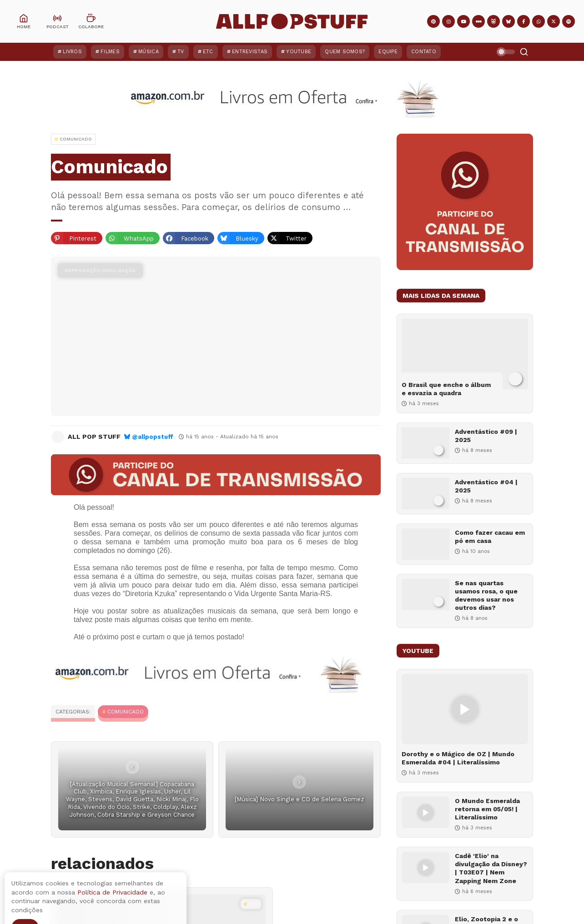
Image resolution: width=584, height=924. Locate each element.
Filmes (110, 52)
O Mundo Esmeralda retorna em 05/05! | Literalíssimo (487, 809)
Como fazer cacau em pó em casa (490, 537)
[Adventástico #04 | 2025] (425, 494)
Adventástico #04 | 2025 (486, 486)
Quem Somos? (345, 52)
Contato (424, 52)
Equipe (388, 52)
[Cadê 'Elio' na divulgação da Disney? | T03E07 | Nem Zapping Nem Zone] (425, 867)
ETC (208, 52)
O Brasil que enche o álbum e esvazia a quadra (446, 389)
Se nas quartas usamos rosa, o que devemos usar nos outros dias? (486, 595)
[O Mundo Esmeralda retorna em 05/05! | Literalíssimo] (425, 812)
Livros (72, 52)
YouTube (299, 52)
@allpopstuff (153, 437)
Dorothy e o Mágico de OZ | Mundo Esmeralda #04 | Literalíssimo (458, 758)
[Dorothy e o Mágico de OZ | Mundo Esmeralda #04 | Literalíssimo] (465, 709)
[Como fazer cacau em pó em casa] (425, 544)
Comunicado (126, 712)
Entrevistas (250, 52)
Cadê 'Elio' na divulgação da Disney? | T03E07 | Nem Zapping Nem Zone (491, 868)
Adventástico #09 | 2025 (486, 436)
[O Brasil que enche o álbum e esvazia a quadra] (465, 354)
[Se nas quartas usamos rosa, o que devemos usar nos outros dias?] (425, 595)
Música (149, 52)
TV (181, 52)
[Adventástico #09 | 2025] (425, 443)
